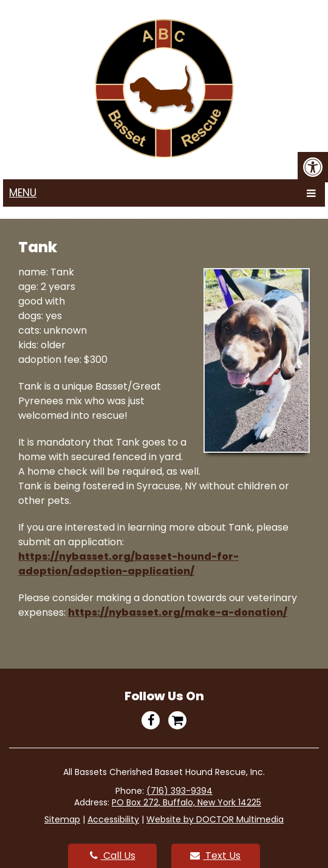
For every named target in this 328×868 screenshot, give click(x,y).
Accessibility (113, 819)
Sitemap (62, 819)
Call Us (113, 856)
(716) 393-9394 (179, 791)
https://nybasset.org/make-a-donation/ (178, 612)
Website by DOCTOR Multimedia (215, 819)
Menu (23, 193)
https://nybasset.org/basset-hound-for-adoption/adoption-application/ (128, 564)
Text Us (215, 856)
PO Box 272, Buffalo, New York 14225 (186, 802)
